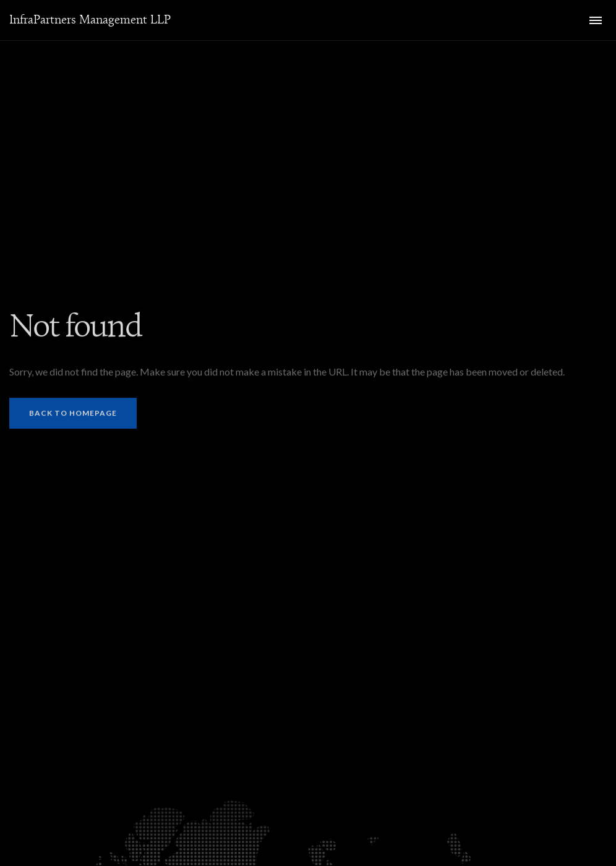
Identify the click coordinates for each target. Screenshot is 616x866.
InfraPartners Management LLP (90, 20)
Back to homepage (73, 414)
